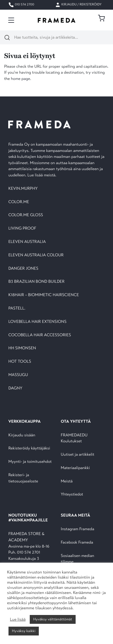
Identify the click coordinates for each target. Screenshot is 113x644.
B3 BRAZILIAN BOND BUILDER (36, 282)
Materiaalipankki (75, 468)
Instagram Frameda (78, 529)
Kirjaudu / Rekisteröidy (78, 5)
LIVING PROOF (22, 229)
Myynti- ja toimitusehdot (30, 462)
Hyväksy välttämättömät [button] (53, 619)
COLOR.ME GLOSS (26, 215)
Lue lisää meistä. (42, 175)
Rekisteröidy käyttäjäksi (29, 448)
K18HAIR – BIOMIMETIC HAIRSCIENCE (43, 295)
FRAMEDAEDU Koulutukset (74, 438)
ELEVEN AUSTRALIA (27, 242)
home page (20, 79)
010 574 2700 (21, 5)
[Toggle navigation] (11, 20)
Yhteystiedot (72, 495)
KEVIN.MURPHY (23, 189)
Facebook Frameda (77, 543)
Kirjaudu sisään (22, 435)
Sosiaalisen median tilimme (78, 559)
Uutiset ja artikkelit (78, 455)
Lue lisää (18, 620)
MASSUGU (18, 375)
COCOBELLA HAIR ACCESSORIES (40, 335)
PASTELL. (17, 308)
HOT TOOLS (20, 362)
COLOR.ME (19, 202)
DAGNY (15, 388)
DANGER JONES (23, 269)
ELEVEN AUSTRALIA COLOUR (36, 255)
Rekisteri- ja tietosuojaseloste (23, 478)
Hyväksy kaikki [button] (24, 631)
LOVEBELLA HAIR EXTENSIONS (37, 322)
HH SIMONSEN (22, 348)
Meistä (67, 481)
